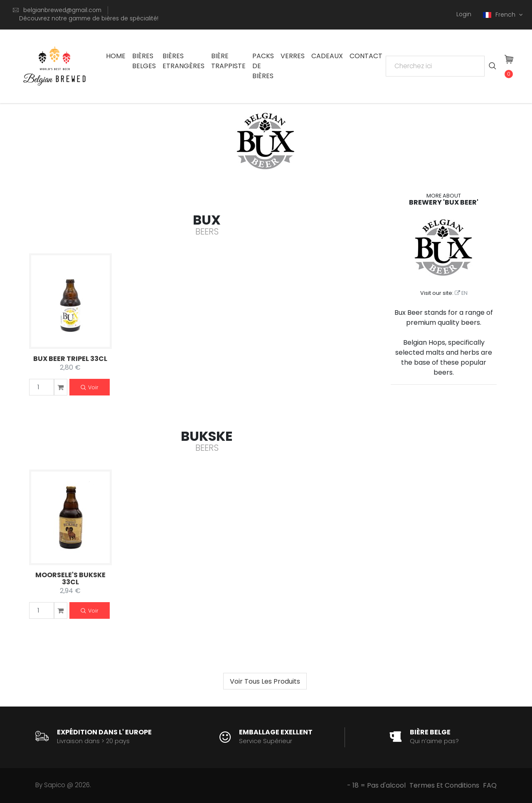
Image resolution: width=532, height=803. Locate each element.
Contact (366, 56)
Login (464, 14)
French (500, 15)
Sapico (55, 785)
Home (116, 56)
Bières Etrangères (183, 61)
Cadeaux (327, 56)
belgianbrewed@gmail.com (62, 10)
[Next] (265, 681)
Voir (90, 388)
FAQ (490, 785)
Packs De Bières (263, 66)
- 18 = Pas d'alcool (376, 785)
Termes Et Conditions (444, 785)
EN (461, 293)
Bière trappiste (228, 61)
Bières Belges (144, 61)
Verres (293, 56)
